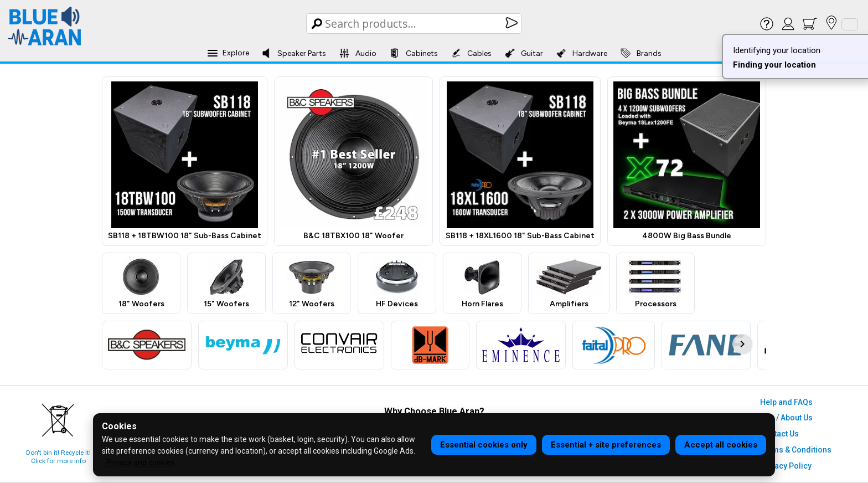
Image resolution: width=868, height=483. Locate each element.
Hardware (582, 53)
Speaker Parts (294, 53)
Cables (471, 53)
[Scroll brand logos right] (742, 344)
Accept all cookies (721, 445)
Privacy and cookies (141, 463)
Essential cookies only (484, 445)
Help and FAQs (786, 402)
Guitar (524, 53)
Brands (641, 53)
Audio (358, 53)
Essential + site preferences (606, 445)
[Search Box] (415, 24)
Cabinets (414, 53)
